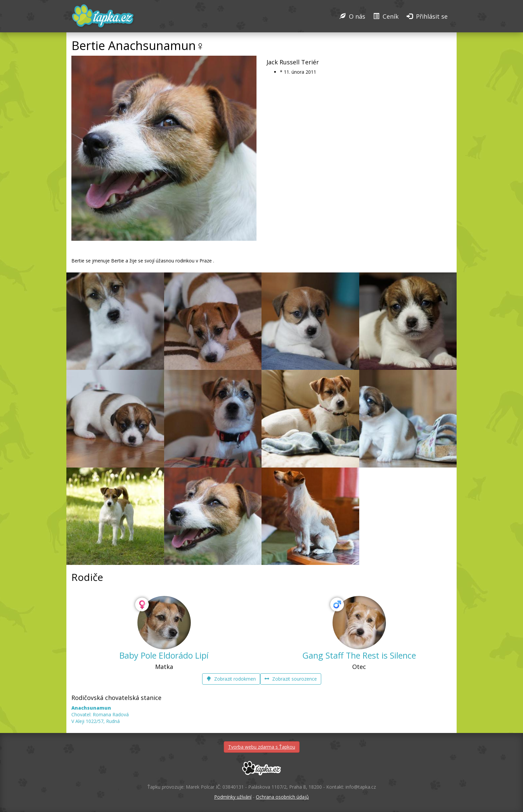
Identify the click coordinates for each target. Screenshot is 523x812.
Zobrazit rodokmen (231, 679)
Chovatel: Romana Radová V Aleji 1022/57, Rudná (100, 714)
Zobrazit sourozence (291, 679)
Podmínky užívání (233, 797)
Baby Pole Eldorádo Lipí (164, 655)
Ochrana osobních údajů (282, 797)
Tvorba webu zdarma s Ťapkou (262, 747)
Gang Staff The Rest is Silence (359, 655)
